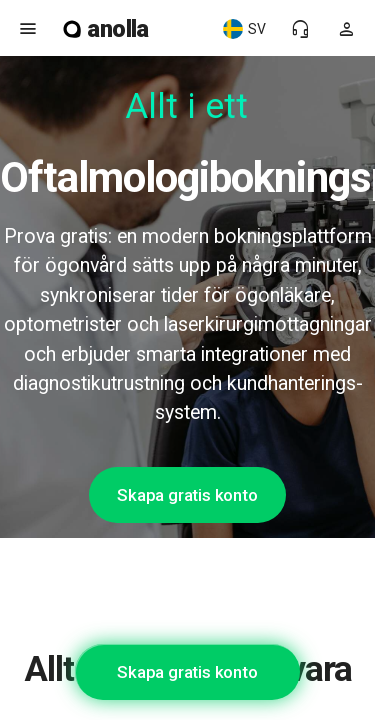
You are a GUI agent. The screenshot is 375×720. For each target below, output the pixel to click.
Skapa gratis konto (187, 495)
